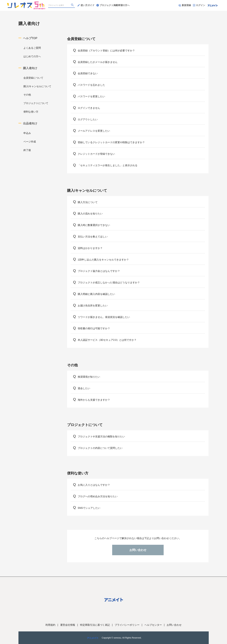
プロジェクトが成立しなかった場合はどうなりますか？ (109, 282)
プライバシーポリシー (127, 625)
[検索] (73, 5)
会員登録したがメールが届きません (98, 62)
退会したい (84, 388)
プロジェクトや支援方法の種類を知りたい (101, 436)
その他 (27, 95)
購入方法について (88, 202)
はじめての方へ (32, 56)
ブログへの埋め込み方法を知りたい (98, 496)
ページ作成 (30, 142)
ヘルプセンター (153, 625)
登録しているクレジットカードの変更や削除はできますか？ (111, 142)
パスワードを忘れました (91, 85)
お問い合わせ (138, 550)
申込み (27, 133)
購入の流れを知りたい (90, 214)
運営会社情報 (68, 625)
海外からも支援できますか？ (94, 400)
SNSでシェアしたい (89, 508)
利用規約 (50, 625)
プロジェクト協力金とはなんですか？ (99, 271)
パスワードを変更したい (91, 96)
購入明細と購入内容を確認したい (96, 294)
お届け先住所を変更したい (93, 306)
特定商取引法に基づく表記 (95, 625)
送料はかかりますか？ (90, 248)
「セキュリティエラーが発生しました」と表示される (108, 165)
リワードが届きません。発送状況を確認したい (104, 317)
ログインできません (89, 108)
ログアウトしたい (88, 119)
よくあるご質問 (32, 48)
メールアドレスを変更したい (94, 131)
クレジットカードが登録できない (96, 154)
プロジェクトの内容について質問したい (100, 448)
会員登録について (33, 78)
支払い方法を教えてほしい (93, 237)
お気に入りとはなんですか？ (94, 485)
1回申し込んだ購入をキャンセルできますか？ (103, 260)
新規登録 (185, 5)
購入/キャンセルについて (37, 86)
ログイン (199, 5)
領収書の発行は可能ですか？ (94, 328)
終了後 (27, 150)
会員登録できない (88, 73)
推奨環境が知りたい (89, 377)
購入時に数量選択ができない (94, 225)
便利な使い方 (31, 112)
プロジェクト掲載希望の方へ (113, 5)
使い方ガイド (86, 5)
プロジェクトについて (36, 103)
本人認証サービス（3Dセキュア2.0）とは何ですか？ (107, 340)
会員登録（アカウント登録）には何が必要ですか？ (106, 51)
